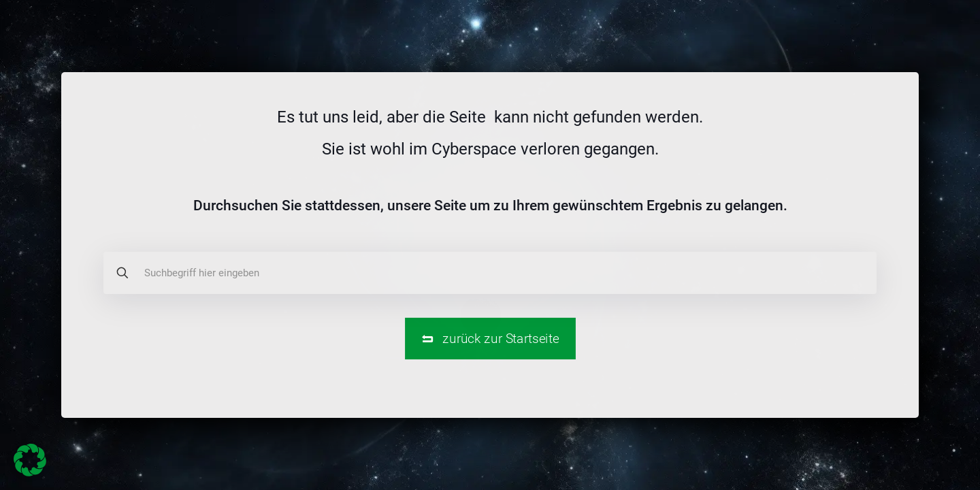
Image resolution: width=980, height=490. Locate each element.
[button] (30, 460)
